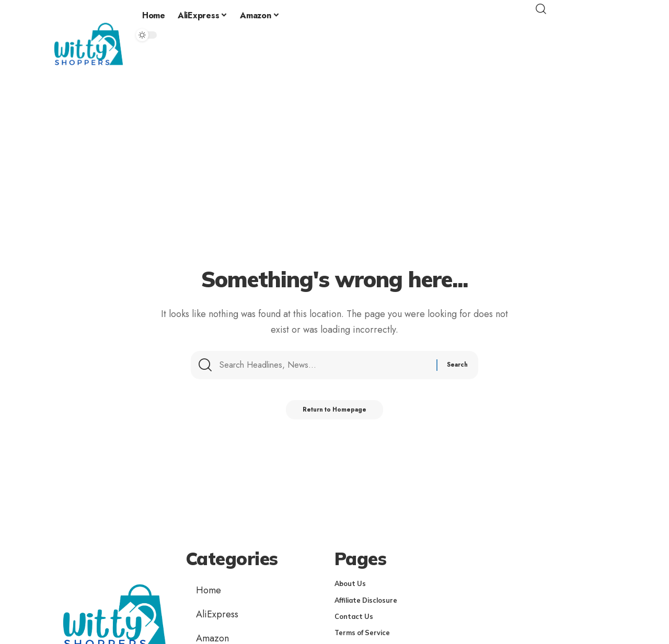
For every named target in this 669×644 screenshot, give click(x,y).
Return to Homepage (335, 414)
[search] (583, 9)
